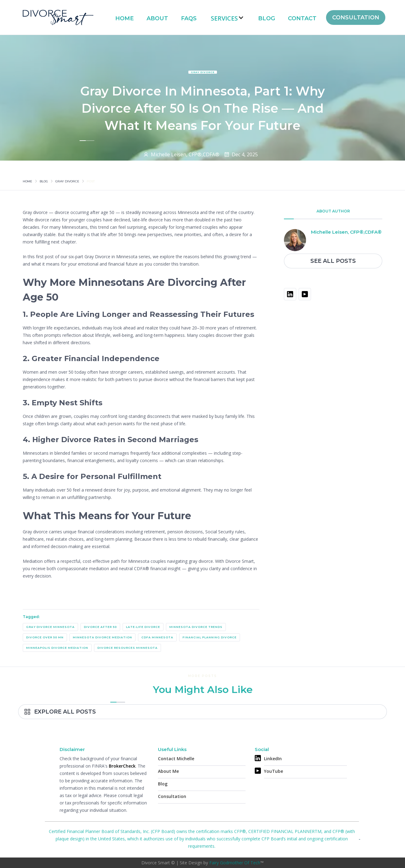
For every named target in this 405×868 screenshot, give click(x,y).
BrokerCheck (122, 766)
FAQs (189, 18)
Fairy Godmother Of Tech (235, 863)
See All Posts (333, 261)
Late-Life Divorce (143, 627)
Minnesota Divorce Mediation (102, 637)
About (157, 18)
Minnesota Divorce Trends (196, 627)
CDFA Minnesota (157, 637)
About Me (168, 771)
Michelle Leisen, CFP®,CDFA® (185, 154)
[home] (58, 17)
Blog (267, 18)
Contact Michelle (176, 759)
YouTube (273, 771)
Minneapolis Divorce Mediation (57, 648)
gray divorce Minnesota (50, 627)
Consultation (172, 796)
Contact (302, 18)
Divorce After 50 (100, 627)
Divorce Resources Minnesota (128, 648)
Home (124, 18)
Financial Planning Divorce (210, 637)
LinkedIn (273, 759)
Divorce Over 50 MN (45, 637)
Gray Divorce (203, 72)
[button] (227, 18)
